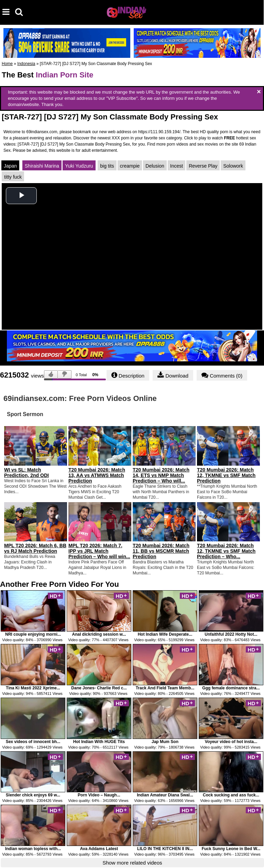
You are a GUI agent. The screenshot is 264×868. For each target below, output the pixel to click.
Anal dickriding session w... (99, 634)
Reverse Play (203, 166)
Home (7, 64)
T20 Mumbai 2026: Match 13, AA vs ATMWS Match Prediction (97, 475)
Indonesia (26, 64)
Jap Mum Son (165, 742)
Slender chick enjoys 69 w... (33, 795)
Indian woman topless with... (33, 849)
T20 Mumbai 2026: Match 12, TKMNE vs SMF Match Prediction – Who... (226, 551)
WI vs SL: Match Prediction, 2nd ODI (26, 473)
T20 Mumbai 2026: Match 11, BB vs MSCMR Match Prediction (161, 551)
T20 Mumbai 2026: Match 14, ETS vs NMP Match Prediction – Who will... (161, 475)
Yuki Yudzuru (79, 166)
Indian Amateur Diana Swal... (165, 795)
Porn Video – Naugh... (99, 795)
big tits (107, 166)
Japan (10, 166)
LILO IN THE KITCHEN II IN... (165, 849)
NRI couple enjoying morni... (33, 634)
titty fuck (13, 177)
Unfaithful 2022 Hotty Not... (231, 634)
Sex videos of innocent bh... (33, 742)
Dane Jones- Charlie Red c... (99, 688)
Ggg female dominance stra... (231, 688)
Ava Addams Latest (99, 849)
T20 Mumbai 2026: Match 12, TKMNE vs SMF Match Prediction (226, 475)
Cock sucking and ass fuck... (231, 795)
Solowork (233, 166)
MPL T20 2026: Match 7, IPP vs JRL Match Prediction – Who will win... (99, 551)
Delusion (155, 166)
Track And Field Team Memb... (165, 688)
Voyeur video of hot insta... (231, 742)
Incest (177, 166)
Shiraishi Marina (42, 166)
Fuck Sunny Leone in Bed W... (231, 849)
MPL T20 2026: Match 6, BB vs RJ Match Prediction (35, 548)
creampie (130, 166)
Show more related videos (132, 863)
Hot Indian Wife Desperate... (165, 634)
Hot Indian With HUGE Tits (99, 742)
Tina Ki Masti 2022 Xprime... (33, 688)
